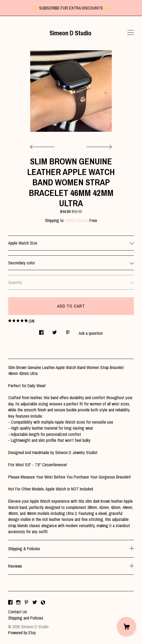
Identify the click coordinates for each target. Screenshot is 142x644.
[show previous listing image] (44, 145)
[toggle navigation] (131, 33)
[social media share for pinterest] (68, 331)
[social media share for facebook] (41, 331)
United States (76, 220)
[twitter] (35, 602)
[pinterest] (26, 602)
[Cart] (126, 626)
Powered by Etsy (22, 633)
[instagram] (18, 602)
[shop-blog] (43, 602)
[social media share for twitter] (55, 331)
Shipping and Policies (26, 618)
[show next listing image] (98, 145)
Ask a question (91, 333)
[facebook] (10, 602)
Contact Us (18, 612)
